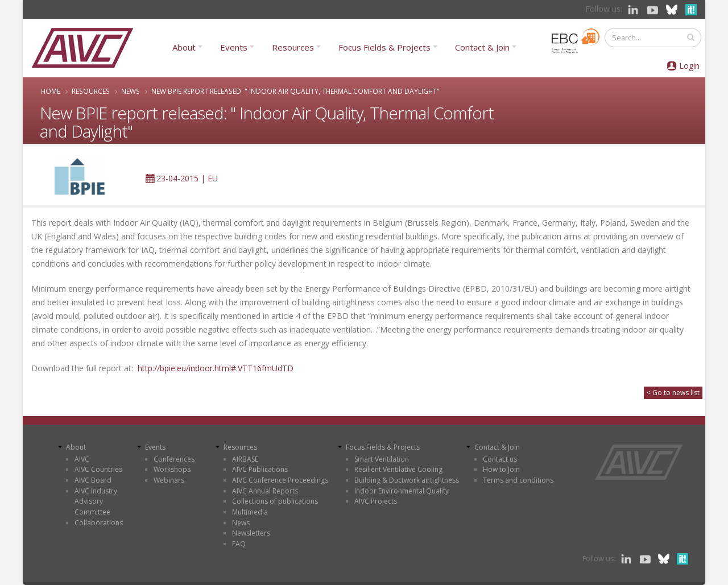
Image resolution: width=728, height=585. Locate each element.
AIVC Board (93, 480)
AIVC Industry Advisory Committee (96, 501)
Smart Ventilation (382, 459)
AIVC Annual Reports (265, 491)
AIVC (82, 459)
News (131, 91)
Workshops (172, 469)
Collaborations (99, 523)
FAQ (239, 544)
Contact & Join (482, 47)
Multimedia (250, 512)
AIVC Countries (98, 469)
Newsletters (251, 533)
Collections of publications (275, 501)
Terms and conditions (518, 480)
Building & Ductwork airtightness (407, 480)
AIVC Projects (376, 501)
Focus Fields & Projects (384, 47)
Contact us (500, 459)
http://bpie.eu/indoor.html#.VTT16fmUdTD (216, 368)
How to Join (501, 469)
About (184, 47)
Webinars (169, 480)
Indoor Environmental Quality (402, 491)
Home (51, 91)
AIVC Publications (260, 469)
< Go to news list (673, 393)
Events (234, 47)
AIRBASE (245, 459)
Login (689, 66)
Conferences (174, 459)
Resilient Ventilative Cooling (398, 469)
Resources (293, 47)
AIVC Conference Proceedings (280, 480)
